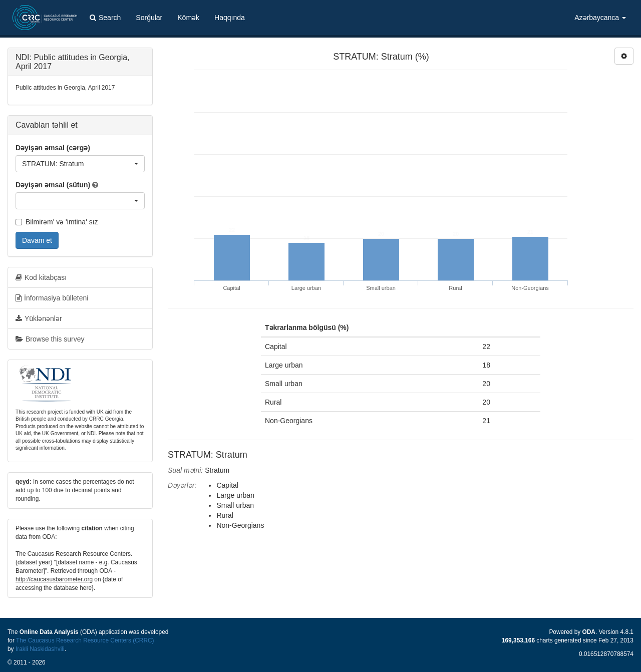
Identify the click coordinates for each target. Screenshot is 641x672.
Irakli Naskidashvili (40, 649)
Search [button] (105, 18)
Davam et (37, 240)
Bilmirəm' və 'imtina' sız (57, 222)
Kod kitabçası (41, 277)
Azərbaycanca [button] (600, 18)
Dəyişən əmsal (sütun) (53, 185)
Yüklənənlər (39, 318)
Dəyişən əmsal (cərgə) (53, 148)
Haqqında (230, 18)
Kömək (188, 18)
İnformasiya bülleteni (52, 298)
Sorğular (149, 18)
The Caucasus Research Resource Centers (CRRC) (85, 640)
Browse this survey (50, 339)
